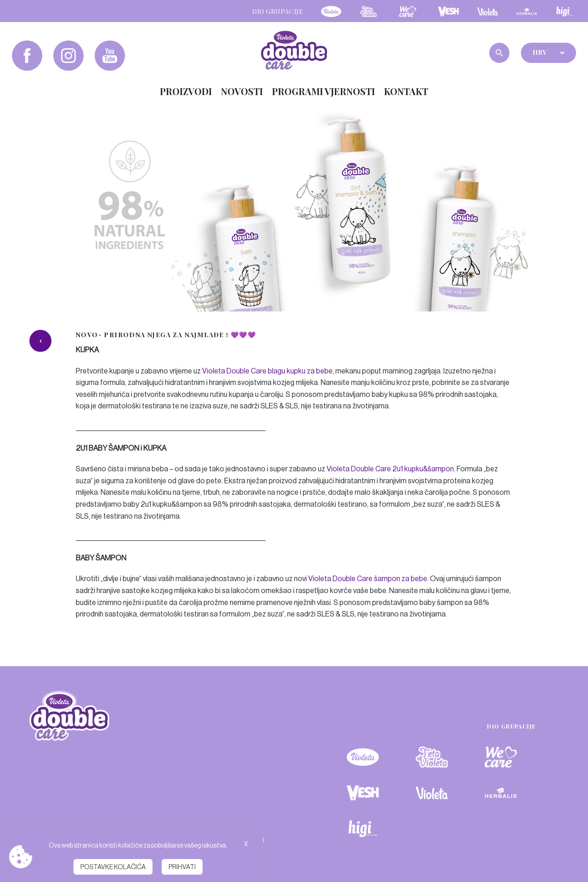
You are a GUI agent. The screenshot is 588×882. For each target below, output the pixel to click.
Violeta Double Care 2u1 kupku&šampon (390, 469)
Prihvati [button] (182, 867)
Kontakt (406, 91)
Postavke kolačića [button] (113, 867)
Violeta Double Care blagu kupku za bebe (267, 371)
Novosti (242, 91)
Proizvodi (186, 91)
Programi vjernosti (323, 91)
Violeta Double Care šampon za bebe (368, 579)
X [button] (246, 844)
